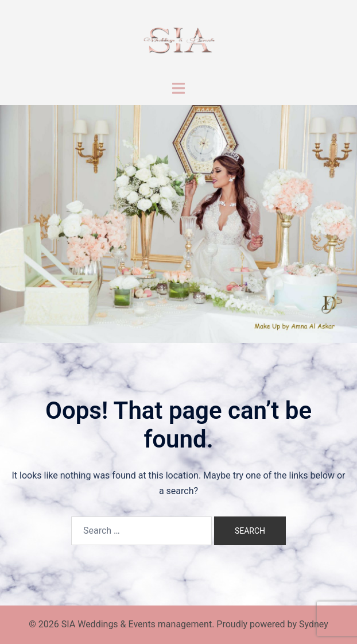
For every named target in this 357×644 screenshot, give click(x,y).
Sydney (314, 624)
